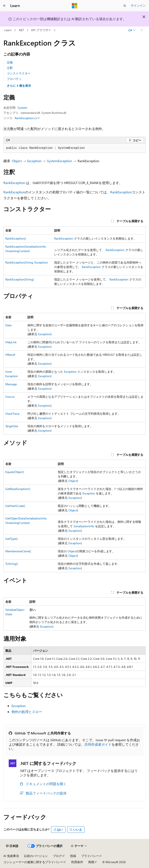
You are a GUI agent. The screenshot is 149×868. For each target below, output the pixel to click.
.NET (21, 30)
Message (11, 384)
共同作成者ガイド (98, 744)
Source (10, 397)
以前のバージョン (36, 856)
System (22, 108)
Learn (8, 30)
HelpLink (11, 342)
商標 (91, 862)
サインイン (138, 5)
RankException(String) (20, 279)
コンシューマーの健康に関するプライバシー (33, 862)
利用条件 (77, 862)
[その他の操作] (142, 30)
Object (17, 161)
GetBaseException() (18, 489)
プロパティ (14, 79)
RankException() (16, 238)
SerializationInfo (84, 526)
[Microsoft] (75, 6)
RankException (14, 183)
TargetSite (12, 426)
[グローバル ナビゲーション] (4, 6)
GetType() (11, 539)
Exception (34, 161)
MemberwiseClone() (18, 551)
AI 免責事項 (11, 856)
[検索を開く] (125, 6)
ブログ (57, 856)
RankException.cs (26, 118)
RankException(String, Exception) (27, 262)
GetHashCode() (15, 506)
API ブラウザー (41, 30)
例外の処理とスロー (27, 712)
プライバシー (90, 856)
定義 (10, 62)
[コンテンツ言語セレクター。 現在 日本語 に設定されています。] (12, 846)
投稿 (73, 856)
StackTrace (12, 414)
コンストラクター (19, 73)
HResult (10, 355)
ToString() (12, 564)
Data (8, 325)
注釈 (10, 68)
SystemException (60, 161)
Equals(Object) (15, 472)
